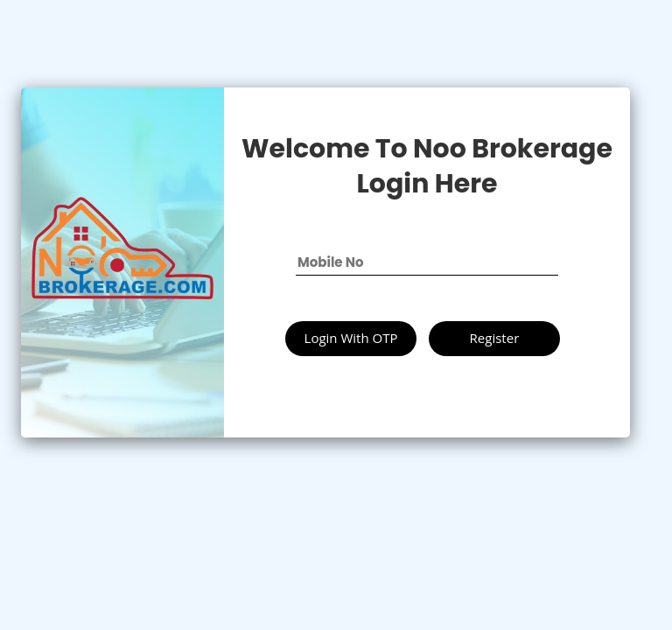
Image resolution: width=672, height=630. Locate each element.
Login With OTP (351, 338)
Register (495, 338)
